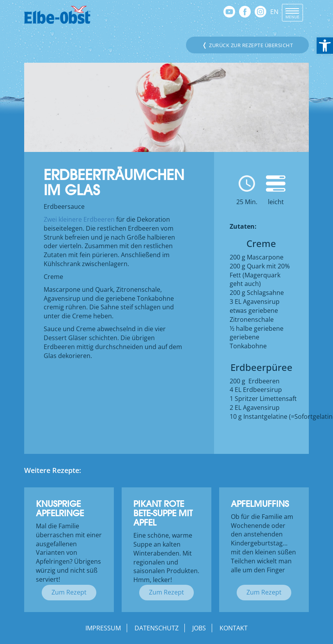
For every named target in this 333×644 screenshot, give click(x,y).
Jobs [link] (199, 628)
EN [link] (274, 12)
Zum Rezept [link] (69, 592)
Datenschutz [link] (157, 628)
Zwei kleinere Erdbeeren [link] (79, 219)
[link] (325, 46)
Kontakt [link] (234, 628)
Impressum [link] (103, 628)
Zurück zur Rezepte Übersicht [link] (247, 45)
